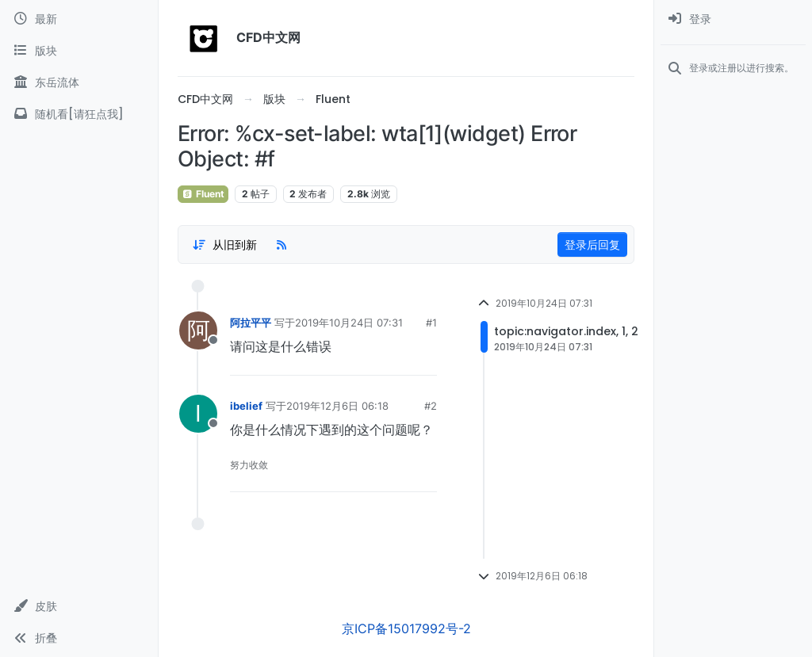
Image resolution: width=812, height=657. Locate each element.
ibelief (246, 406)
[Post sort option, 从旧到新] (224, 245)
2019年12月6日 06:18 (337, 406)
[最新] (79, 19)
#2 (431, 406)
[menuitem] (733, 19)
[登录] (733, 19)
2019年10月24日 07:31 (349, 323)
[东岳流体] (79, 82)
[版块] (79, 51)
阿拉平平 (251, 323)
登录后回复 (592, 244)
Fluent (203, 194)
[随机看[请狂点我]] (79, 114)
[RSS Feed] (282, 245)
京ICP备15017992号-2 (406, 628)
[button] (79, 606)
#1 (431, 323)
